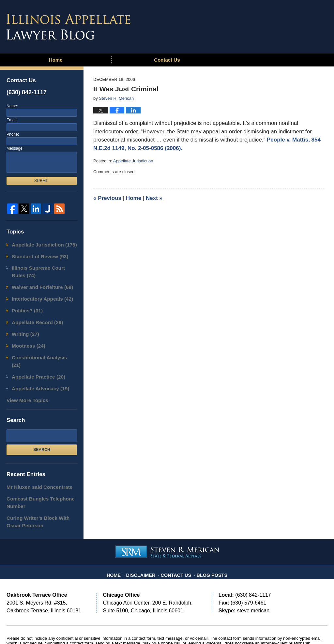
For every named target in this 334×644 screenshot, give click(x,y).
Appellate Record (34, 314)
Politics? (25, 304)
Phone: (13, 134)
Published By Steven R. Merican (280, 25)
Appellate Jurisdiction (133, 161)
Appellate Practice (34, 357)
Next (154, 198)
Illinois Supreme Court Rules (41, 269)
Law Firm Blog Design (296, 627)
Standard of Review (36, 255)
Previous (107, 198)
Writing (23, 325)
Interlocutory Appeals (38, 293)
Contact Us (167, 60)
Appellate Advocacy (36, 367)
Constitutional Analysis (40, 346)
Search (42, 427)
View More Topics (24, 378)
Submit (42, 181)
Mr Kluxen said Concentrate (35, 464)
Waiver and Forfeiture (38, 283)
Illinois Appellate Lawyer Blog (68, 27)
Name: (12, 106)
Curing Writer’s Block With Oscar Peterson (40, 494)
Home (56, 60)
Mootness (26, 335)
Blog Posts (209, 543)
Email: (12, 120)
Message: (15, 148)
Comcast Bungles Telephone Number (35, 478)
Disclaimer (144, 543)
